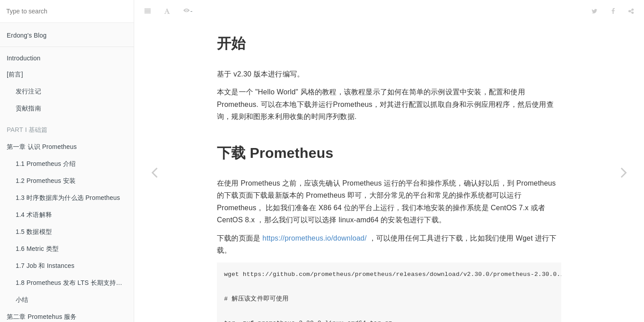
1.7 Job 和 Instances (45, 266)
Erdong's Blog (27, 35)
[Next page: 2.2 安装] (624, 172)
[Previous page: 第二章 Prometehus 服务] (154, 172)
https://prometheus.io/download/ (315, 216)
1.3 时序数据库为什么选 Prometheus (68, 198)
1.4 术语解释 (34, 215)
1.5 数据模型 (34, 232)
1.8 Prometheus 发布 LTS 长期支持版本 (72, 283)
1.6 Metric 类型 (37, 249)
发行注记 (28, 91)
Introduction (24, 58)
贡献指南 (28, 108)
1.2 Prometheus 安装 (46, 181)
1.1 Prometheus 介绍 (46, 164)
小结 (22, 300)
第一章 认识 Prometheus (42, 147)
